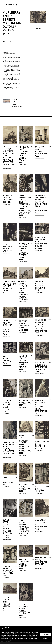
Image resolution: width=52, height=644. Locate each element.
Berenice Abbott (8, 42)
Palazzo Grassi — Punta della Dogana (34, 1)
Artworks (11, 5)
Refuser (46, 639)
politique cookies (12, 640)
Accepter (46, 635)
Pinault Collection (8, 1)
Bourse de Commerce (19, 1)
